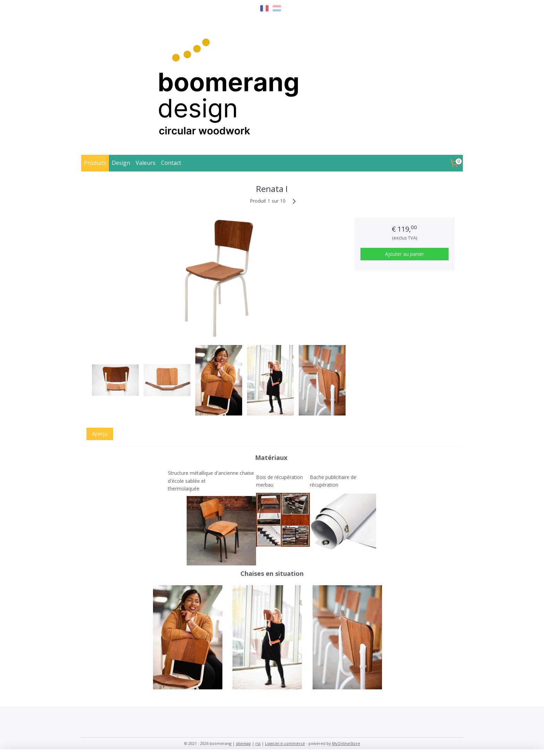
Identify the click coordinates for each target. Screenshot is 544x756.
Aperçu (100, 434)
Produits (95, 163)
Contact (171, 163)
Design (121, 163)
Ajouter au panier (405, 254)
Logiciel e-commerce (285, 743)
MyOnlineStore (346, 743)
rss (258, 743)
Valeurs (146, 163)
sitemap (243, 743)
